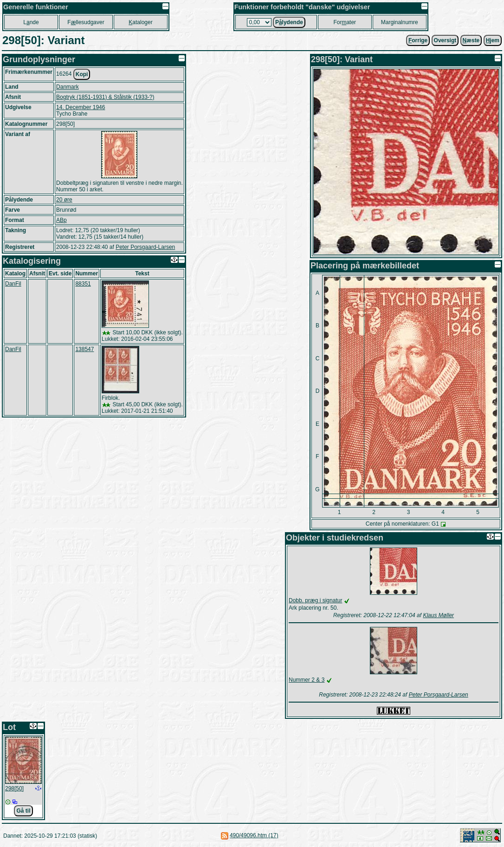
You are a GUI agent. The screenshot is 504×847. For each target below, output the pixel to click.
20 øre (64, 200)
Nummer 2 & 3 (307, 680)
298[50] (14, 788)
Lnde (31, 22)
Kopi (82, 74)
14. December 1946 (81, 107)
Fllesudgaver (86, 22)
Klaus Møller (438, 615)
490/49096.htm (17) (254, 835)
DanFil (13, 284)
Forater (345, 22)
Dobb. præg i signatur (315, 600)
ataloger (140, 22)
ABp (61, 220)
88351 (83, 284)
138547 (84, 349)
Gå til (23, 811)
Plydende (289, 22)
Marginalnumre (400, 22)
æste (471, 40)
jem (493, 40)
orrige (418, 40)
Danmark (68, 87)
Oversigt (445, 40)
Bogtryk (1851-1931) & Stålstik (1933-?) (105, 97)
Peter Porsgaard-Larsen (145, 247)
